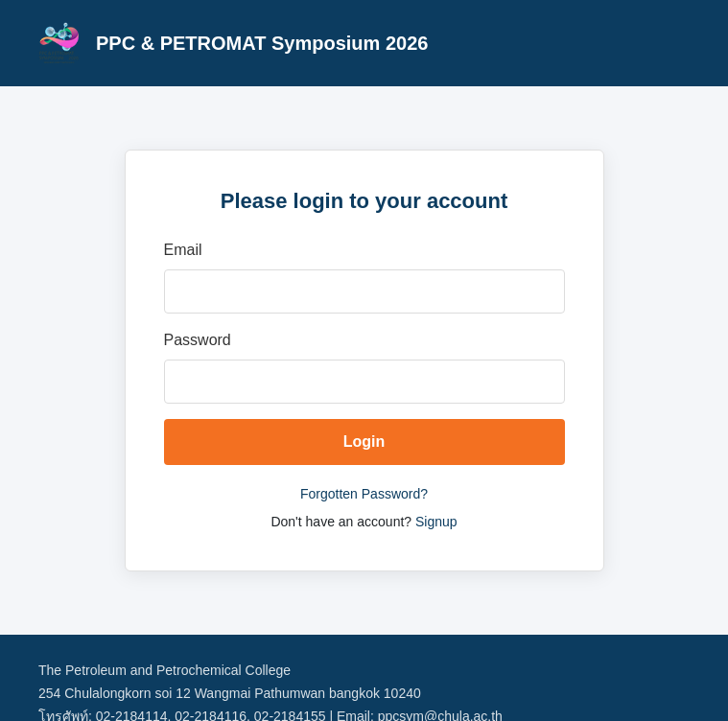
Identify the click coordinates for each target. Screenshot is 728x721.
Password (198, 340)
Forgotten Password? (364, 494)
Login (364, 442)
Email (183, 250)
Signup (436, 522)
